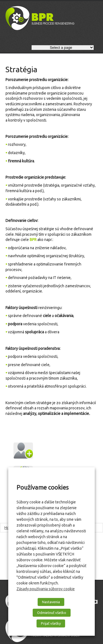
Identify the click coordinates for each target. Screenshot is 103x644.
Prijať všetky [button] (51, 623)
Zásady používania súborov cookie (46, 589)
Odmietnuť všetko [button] (52, 613)
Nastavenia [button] (51, 602)
